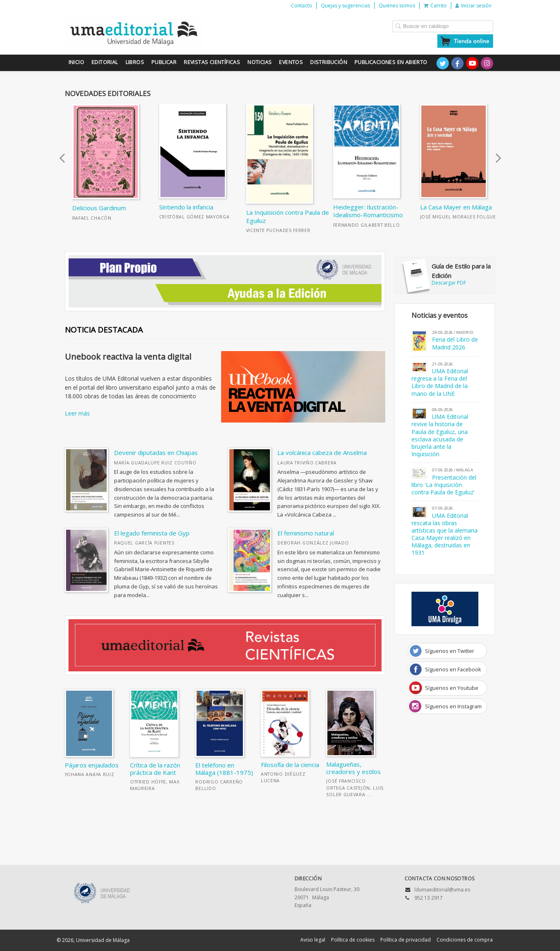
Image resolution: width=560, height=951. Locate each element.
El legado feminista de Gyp (152, 533)
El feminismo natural (306, 533)
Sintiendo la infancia (186, 207)
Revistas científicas (212, 62)
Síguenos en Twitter (450, 651)
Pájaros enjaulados (92, 765)
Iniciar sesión (473, 6)
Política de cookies (353, 940)
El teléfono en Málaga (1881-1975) (224, 769)
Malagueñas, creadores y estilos (353, 768)
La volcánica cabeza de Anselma (322, 453)
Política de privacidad (406, 940)
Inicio (76, 62)
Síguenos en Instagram (453, 706)
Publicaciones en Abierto (391, 62)
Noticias (259, 62)
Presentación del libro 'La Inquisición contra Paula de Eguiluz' (444, 485)
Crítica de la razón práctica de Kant (155, 769)
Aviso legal (313, 940)
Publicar (164, 62)
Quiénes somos (397, 6)
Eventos (291, 62)
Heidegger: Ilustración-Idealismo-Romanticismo (368, 211)
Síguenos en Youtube (452, 688)
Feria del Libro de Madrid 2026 (455, 343)
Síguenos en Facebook (453, 669)
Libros (135, 62)
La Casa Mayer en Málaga (456, 207)
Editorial (105, 62)
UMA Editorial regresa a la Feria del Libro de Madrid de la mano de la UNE (440, 382)
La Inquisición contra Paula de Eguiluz (288, 216)
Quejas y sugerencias (345, 6)
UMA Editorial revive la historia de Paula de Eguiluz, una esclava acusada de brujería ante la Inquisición (440, 435)
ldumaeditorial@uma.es (442, 890)
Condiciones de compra (465, 940)
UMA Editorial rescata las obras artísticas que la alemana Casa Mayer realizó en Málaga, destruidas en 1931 (445, 534)
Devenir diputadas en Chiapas (156, 453)
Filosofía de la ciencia (290, 765)
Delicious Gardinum (99, 208)
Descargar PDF (447, 274)
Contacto (302, 6)
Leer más (77, 413)
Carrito (435, 6)
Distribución (329, 62)
